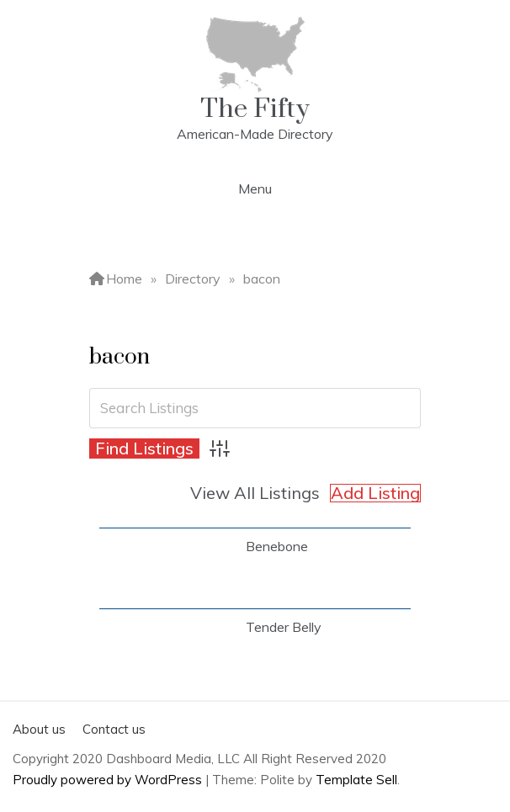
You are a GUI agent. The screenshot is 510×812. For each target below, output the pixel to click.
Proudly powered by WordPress (109, 780)
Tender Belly (284, 627)
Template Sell (356, 780)
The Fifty (255, 109)
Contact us (114, 729)
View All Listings (255, 493)
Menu (255, 188)
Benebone (277, 546)
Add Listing (375, 493)
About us (39, 729)
